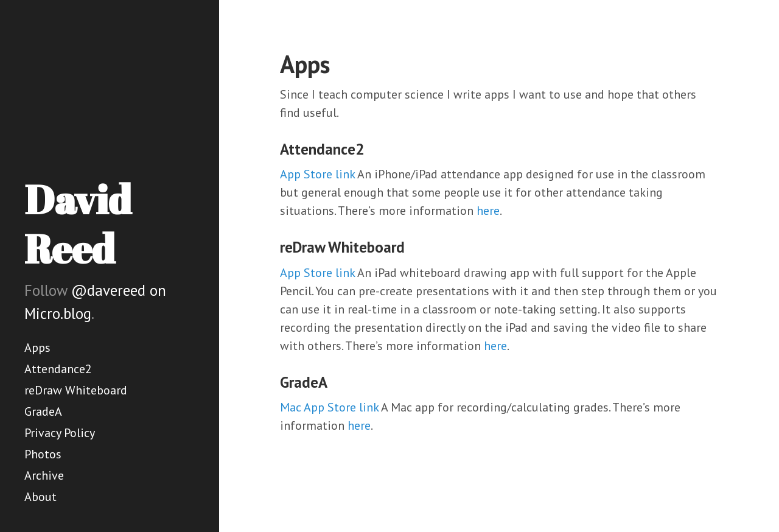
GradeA (43, 411)
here (488, 211)
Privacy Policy (60, 433)
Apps (37, 348)
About (40, 497)
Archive (44, 475)
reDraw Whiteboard (76, 390)
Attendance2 (58, 369)
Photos (43, 454)
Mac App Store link (329, 407)
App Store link (317, 174)
